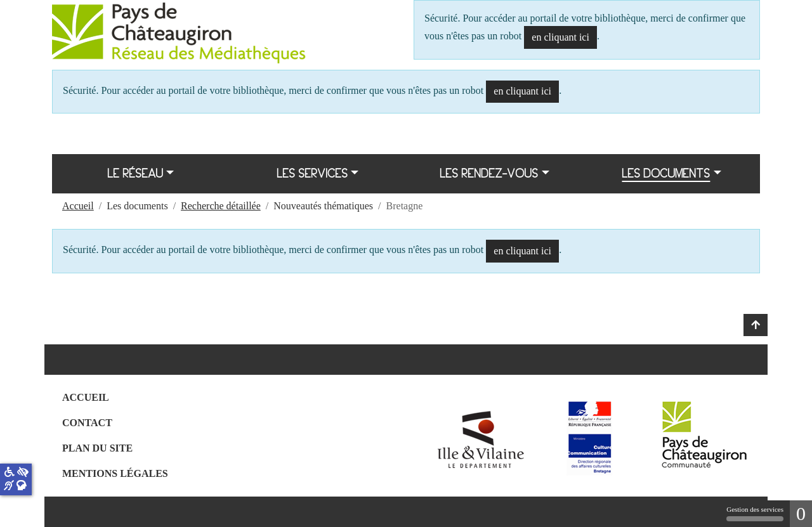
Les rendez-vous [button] (489, 173)
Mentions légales (115, 473)
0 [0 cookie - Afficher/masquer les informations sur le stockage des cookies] (801, 513)
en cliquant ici (560, 37)
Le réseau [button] (135, 173)
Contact (87, 423)
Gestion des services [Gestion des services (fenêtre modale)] (755, 513)
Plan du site (97, 448)
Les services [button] (312, 173)
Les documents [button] (666, 173)
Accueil (86, 397)
